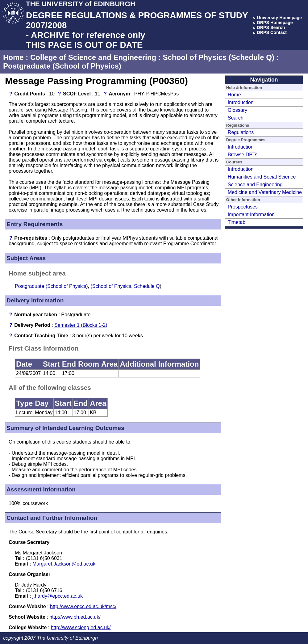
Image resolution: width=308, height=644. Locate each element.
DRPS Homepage (275, 23)
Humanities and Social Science (262, 177)
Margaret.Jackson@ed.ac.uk (64, 564)
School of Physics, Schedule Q (126, 286)
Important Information (251, 215)
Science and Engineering (255, 185)
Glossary (237, 110)
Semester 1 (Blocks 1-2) (81, 325)
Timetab (237, 222)
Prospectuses (243, 207)
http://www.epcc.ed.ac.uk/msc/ (83, 606)
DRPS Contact (272, 32)
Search (236, 118)
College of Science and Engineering (93, 57)
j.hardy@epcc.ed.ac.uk (58, 596)
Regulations (241, 132)
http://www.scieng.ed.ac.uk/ (81, 627)
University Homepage (279, 18)
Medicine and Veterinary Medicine (265, 192)
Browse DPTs (243, 155)
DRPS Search (271, 27)
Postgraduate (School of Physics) (62, 66)
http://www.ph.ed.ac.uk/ (75, 617)
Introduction (241, 102)
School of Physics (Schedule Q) (218, 57)
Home (13, 57)
